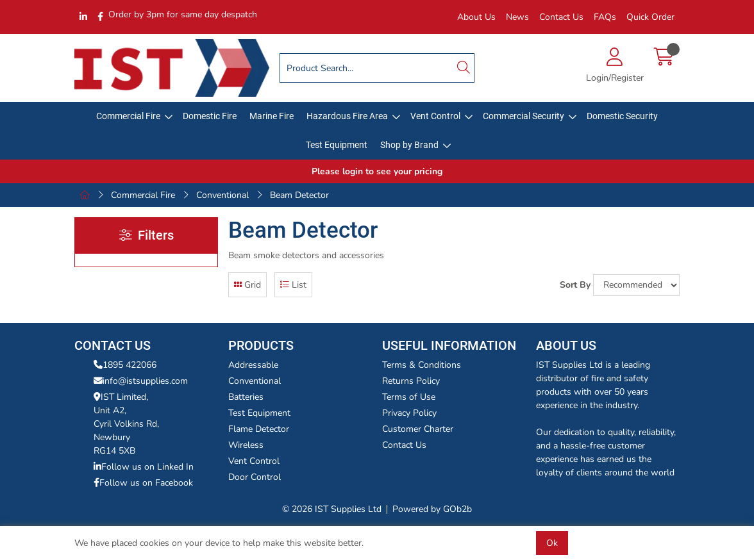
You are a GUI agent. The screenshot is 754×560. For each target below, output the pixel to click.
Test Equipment (337, 145)
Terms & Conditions (422, 365)
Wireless (246, 445)
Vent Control (435, 116)
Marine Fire (272, 116)
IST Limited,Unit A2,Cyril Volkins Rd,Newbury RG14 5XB (126, 424)
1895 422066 (125, 365)
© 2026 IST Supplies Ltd (332, 509)
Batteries (246, 397)
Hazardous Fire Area (347, 116)
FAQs (605, 17)
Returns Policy (411, 381)
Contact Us (561, 17)
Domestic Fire (210, 116)
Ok (552, 543)
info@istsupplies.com (141, 381)
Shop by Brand (409, 145)
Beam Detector (299, 195)
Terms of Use (409, 397)
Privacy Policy (409, 413)
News (517, 17)
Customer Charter (418, 429)
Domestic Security (622, 116)
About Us (476, 17)
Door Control (255, 477)
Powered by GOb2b (432, 509)
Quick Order (650, 17)
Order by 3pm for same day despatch (183, 14)
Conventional (222, 195)
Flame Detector (259, 429)
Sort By (575, 285)
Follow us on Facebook (143, 483)
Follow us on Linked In (144, 467)
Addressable (253, 365)
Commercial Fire (128, 116)
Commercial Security (524, 116)
